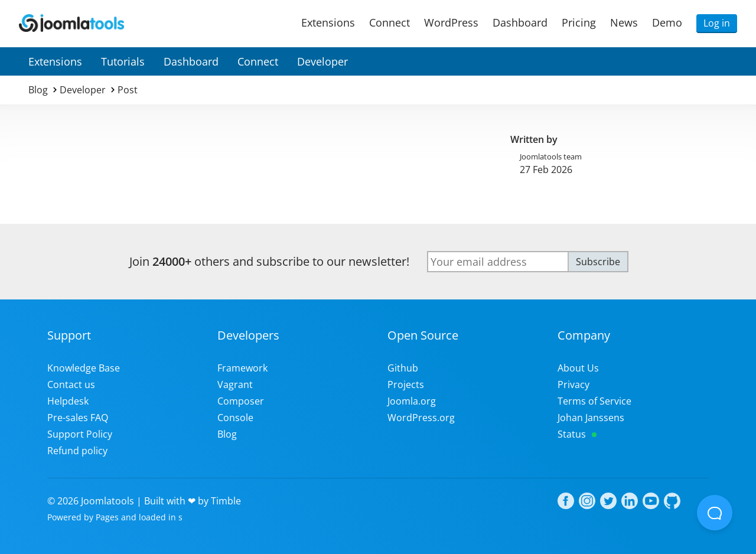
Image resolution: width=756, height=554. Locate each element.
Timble (226, 501)
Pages (107, 517)
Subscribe (598, 262)
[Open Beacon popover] (715, 513)
